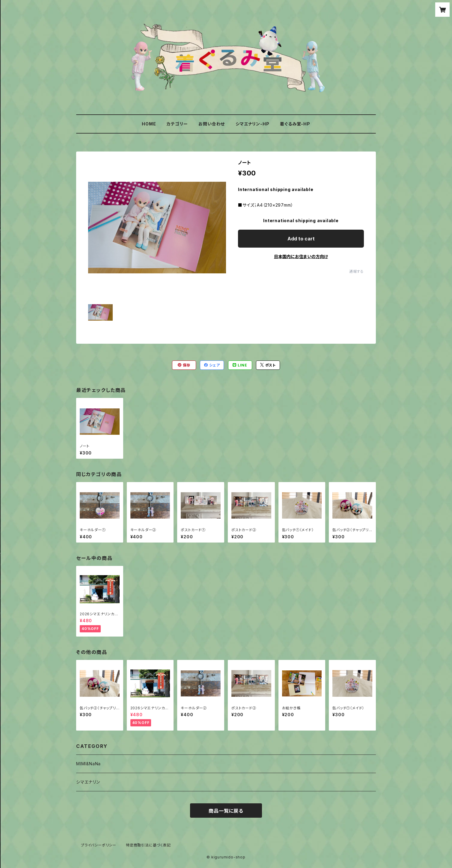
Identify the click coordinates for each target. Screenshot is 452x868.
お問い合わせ (212, 124)
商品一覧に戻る (226, 811)
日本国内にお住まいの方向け (301, 256)
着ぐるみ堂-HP (295, 124)
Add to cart (301, 239)
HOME (149, 124)
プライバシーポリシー (99, 845)
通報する (357, 271)
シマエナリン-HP (252, 124)
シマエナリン (88, 782)
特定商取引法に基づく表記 (148, 845)
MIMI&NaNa (88, 764)
